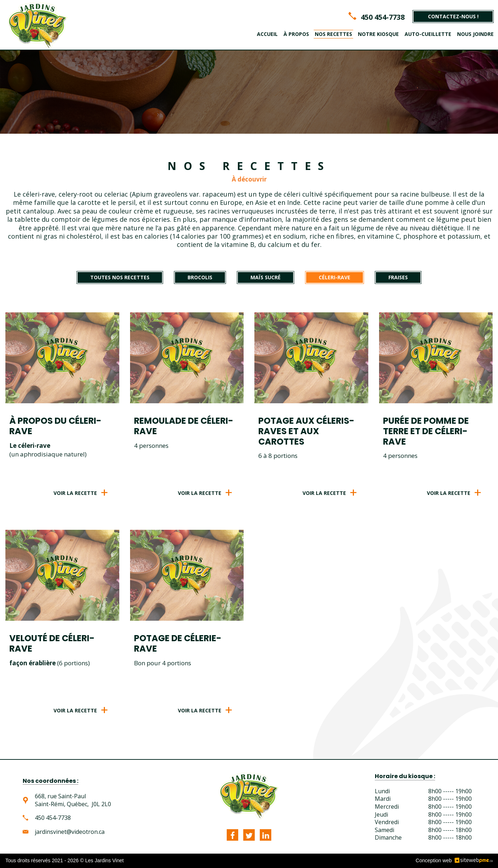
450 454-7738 (383, 17)
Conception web (434, 860)
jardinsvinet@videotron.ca (70, 832)
